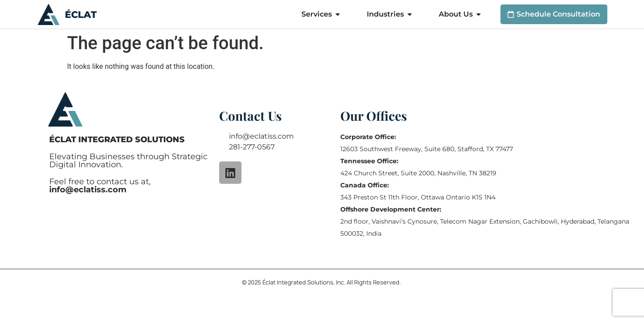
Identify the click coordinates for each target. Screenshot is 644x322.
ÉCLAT (81, 15)
